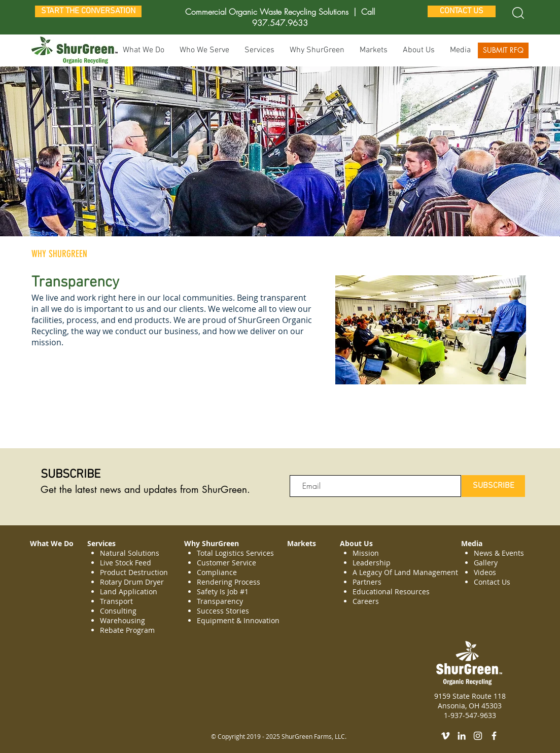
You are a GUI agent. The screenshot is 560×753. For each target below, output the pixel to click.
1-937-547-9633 (470, 715)
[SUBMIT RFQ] (503, 50)
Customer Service (226, 563)
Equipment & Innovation (238, 620)
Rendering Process (230, 582)
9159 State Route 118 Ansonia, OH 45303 (470, 701)
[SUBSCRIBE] (493, 486)
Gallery (486, 563)
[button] (259, 50)
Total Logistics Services (235, 553)
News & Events (499, 553)
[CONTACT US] (462, 11)
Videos (485, 572)
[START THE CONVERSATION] (88, 11)
